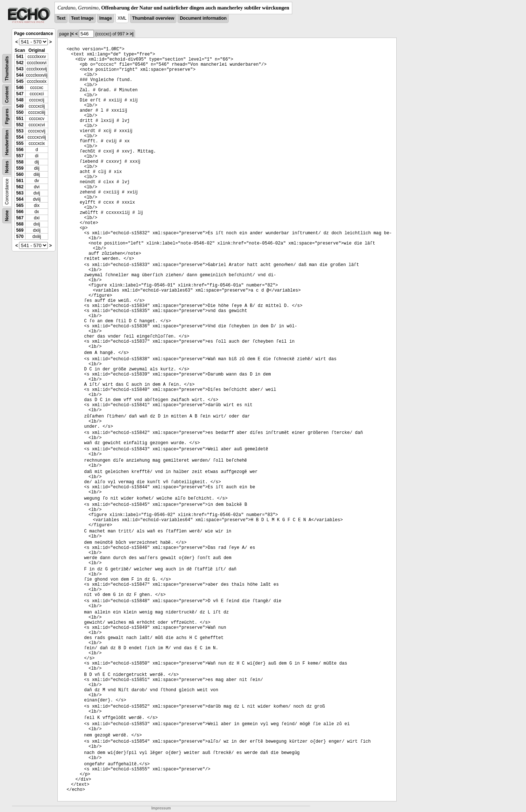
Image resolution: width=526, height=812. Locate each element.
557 (20, 156)
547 (20, 94)
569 (20, 230)
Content (7, 95)
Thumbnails (7, 68)
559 (20, 168)
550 (20, 112)
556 (20, 150)
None (7, 216)
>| (131, 34)
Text (61, 18)
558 (20, 162)
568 (20, 224)
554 (20, 137)
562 (20, 187)
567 (20, 218)
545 (20, 81)
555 (20, 143)
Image (106, 18)
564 (20, 199)
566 (20, 212)
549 (20, 106)
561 (20, 181)
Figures (7, 116)
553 (20, 131)
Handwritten (7, 143)
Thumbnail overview (153, 18)
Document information (203, 18)
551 (20, 119)
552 (20, 125)
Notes (7, 167)
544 (20, 75)
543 (20, 69)
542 (20, 63)
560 (20, 174)
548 (20, 100)
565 (20, 205)
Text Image (82, 18)
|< (72, 34)
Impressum (161, 808)
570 (20, 236)
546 (20, 88)
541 (20, 57)
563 (20, 193)
